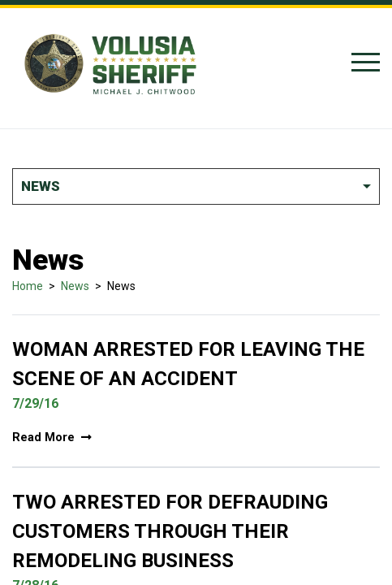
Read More (52, 438)
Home (28, 286)
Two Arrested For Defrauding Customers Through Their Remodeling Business (170, 531)
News (75, 286)
